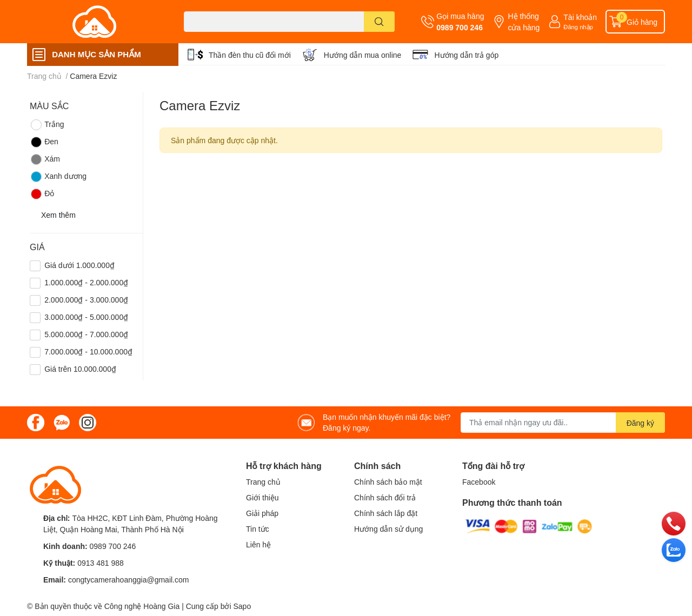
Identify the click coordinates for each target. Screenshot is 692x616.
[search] (379, 22)
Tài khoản (580, 17)
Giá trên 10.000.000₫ (80, 369)
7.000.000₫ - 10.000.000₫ (88, 351)
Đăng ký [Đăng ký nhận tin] (640, 423)
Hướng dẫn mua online (363, 55)
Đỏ (42, 194)
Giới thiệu (262, 497)
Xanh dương (58, 177)
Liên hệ (258, 544)
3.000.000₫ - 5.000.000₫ (86, 317)
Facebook (479, 482)
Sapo (242, 606)
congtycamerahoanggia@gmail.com (129, 580)
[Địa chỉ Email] (563, 423)
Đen (44, 142)
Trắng (47, 125)
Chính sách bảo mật (388, 482)
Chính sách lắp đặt (386, 513)
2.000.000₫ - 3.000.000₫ (86, 300)
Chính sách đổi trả (385, 497)
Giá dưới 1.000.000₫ (79, 265)
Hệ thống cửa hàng (524, 22)
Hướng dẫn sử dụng (388, 529)
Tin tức (258, 529)
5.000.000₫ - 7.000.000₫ (86, 334)
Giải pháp (262, 513)
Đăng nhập (578, 27)
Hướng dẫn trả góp (466, 55)
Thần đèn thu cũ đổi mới (250, 55)
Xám (45, 159)
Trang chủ (263, 482)
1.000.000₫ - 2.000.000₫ (86, 282)
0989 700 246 (460, 27)
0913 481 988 (101, 563)
